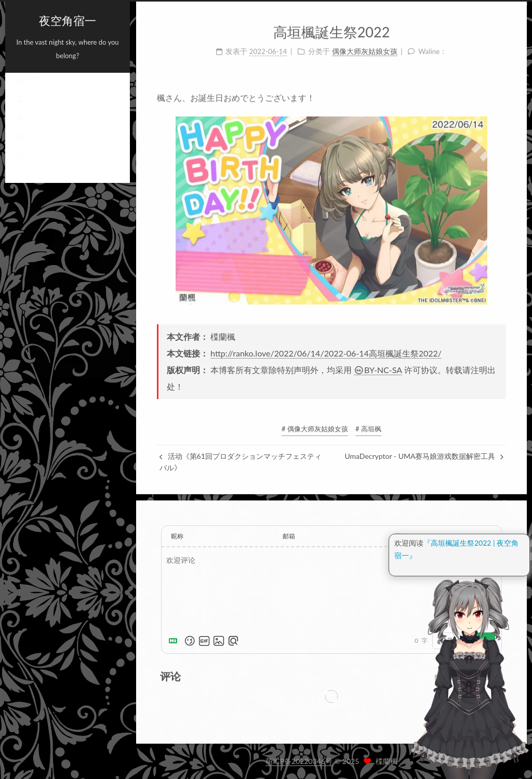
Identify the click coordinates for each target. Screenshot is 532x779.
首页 (29, 90)
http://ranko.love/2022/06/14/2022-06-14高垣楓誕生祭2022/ (326, 353)
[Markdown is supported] (175, 641)
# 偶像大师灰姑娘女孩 (315, 429)
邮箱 (289, 536)
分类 (29, 146)
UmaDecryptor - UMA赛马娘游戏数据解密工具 (424, 456)
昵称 (177, 536)
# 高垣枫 (368, 429)
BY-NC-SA (378, 370)
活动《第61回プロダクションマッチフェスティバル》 (241, 462)
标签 (29, 127)
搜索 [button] (29, 165)
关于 (29, 109)
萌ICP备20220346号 (299, 761)
